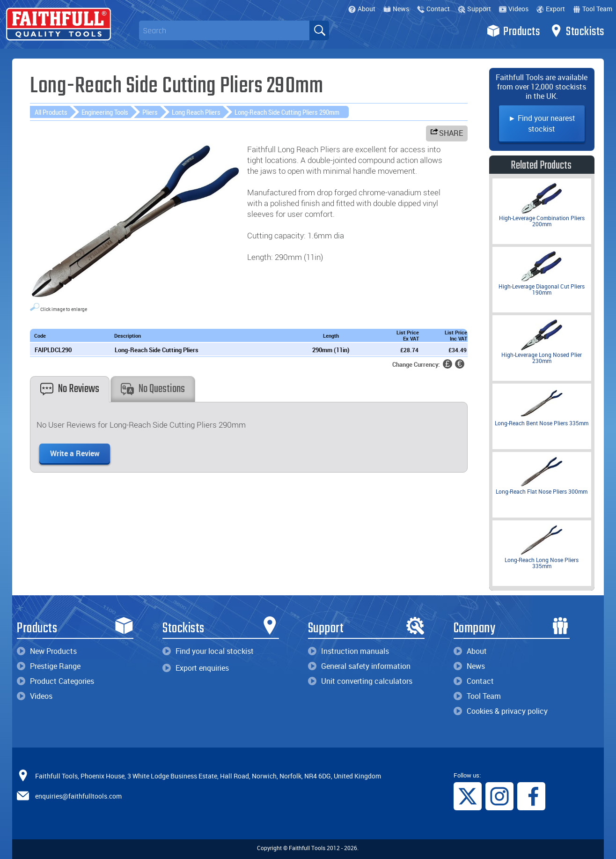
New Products (47, 651)
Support (474, 9)
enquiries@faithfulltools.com (78, 796)
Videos (514, 9)
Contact (433, 9)
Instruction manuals (348, 651)
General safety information (359, 666)
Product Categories (55, 681)
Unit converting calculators (360, 681)
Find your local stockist (208, 651)
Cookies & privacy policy (501, 711)
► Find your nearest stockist (542, 123)
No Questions (153, 389)
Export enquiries (196, 668)
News (396, 9)
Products (513, 31)
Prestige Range (49, 666)
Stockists (577, 31)
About (362, 9)
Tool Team (593, 9)
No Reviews (70, 389)
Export (551, 9)
